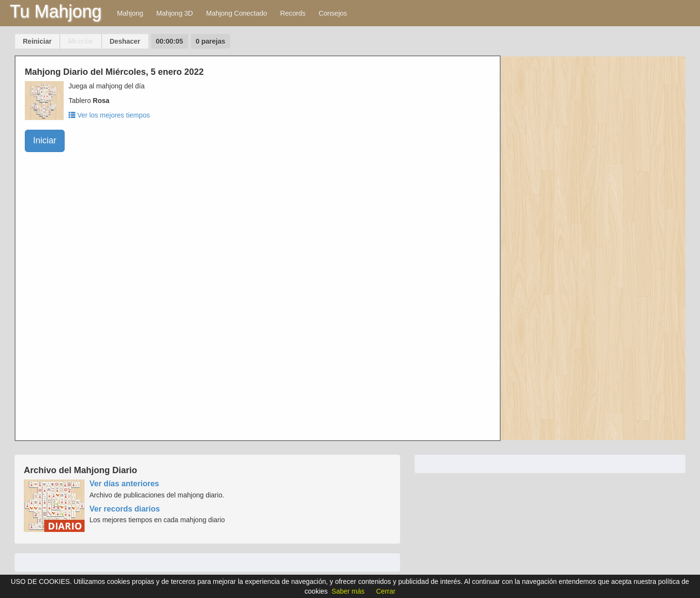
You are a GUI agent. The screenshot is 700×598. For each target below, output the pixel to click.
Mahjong (130, 13)
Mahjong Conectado (236, 13)
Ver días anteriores (124, 484)
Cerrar (386, 591)
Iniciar (45, 140)
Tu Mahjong (56, 11)
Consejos (332, 13)
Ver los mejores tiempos (109, 115)
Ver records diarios (125, 509)
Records (293, 13)
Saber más (348, 591)
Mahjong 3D (175, 13)
